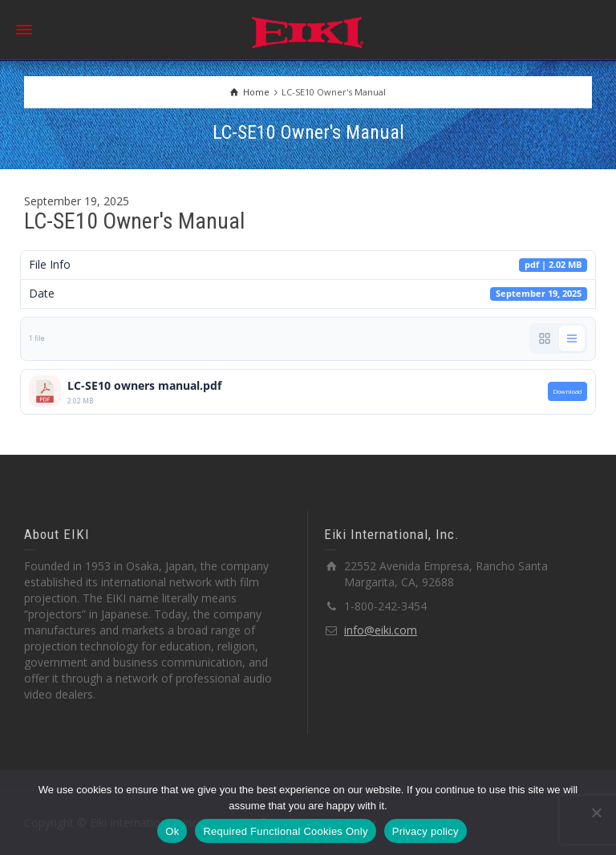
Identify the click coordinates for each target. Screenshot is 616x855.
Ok (172, 831)
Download (567, 391)
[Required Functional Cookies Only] (596, 812)
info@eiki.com (381, 630)
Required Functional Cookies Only (285, 831)
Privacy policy (426, 831)
